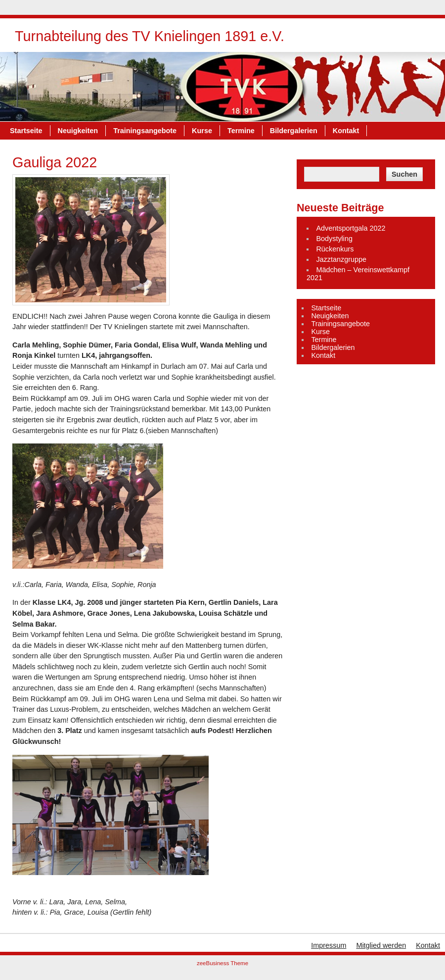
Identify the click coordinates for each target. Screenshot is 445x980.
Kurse (202, 131)
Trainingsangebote (145, 131)
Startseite (26, 131)
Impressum (329, 945)
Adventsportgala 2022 (351, 228)
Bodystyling (334, 239)
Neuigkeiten (78, 131)
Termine (241, 131)
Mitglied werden (381, 945)
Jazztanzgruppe (341, 259)
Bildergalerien (294, 131)
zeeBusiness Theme (222, 963)
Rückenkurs (335, 249)
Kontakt (346, 131)
